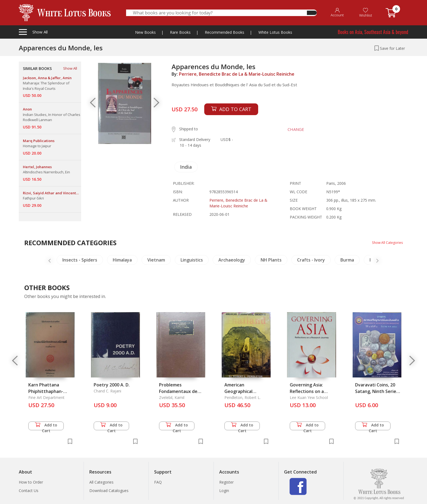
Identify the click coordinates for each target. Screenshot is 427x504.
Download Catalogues (109, 491)
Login (224, 491)
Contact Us (29, 491)
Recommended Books (225, 32)
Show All (70, 68)
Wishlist (366, 13)
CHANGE (292, 129)
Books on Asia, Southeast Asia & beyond (373, 32)
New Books (145, 32)
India (186, 167)
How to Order (31, 482)
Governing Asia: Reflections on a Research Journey (308, 391)
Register (226, 482)
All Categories (101, 482)
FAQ (158, 482)
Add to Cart (46, 426)
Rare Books (180, 32)
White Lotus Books (275, 32)
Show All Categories (385, 242)
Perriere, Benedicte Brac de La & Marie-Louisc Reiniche (237, 74)
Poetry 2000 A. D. (112, 385)
